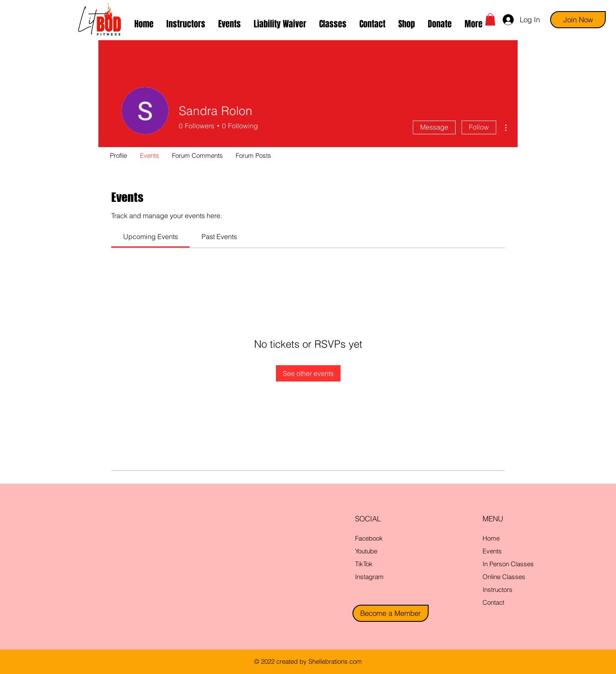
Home (491, 538)
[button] (333, 24)
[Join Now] (578, 20)
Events (492, 551)
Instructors (498, 590)
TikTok (364, 564)
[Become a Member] (391, 613)
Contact (493, 602)
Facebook (369, 538)
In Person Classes (508, 564)
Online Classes (504, 577)
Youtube (366, 551)
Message (434, 127)
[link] (151, 236)
